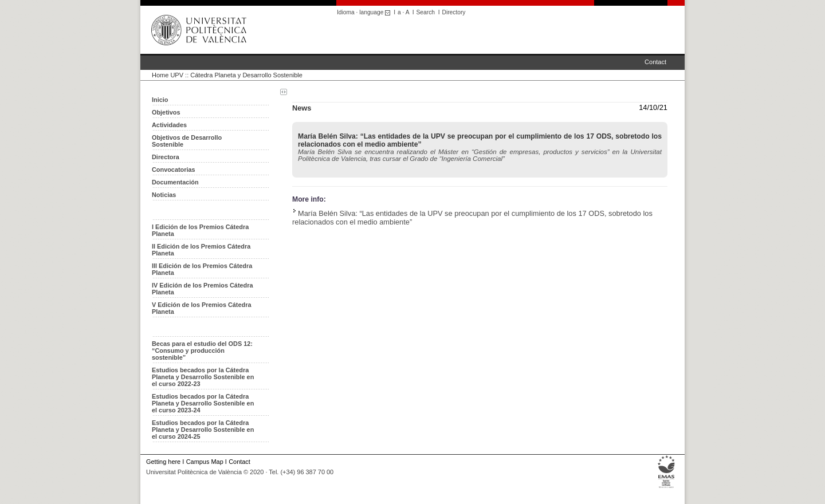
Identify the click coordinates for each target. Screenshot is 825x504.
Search (426, 12)
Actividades (169, 125)
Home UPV (168, 75)
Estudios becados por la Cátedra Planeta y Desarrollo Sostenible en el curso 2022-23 (203, 377)
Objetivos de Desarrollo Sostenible (187, 141)
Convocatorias (174, 170)
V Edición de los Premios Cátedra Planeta (201, 308)
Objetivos (166, 112)
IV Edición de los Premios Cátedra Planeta (202, 289)
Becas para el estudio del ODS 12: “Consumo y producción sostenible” (202, 351)
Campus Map (205, 462)
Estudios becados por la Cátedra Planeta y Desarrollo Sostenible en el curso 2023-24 (203, 403)
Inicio (160, 100)
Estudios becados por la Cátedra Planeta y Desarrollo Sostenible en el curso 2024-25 (203, 430)
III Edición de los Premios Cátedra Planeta (202, 269)
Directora (166, 157)
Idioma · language (365, 12)
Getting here (163, 462)
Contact (655, 62)
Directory (454, 12)
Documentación (175, 182)
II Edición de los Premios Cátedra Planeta (201, 250)
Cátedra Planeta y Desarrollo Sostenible (246, 75)
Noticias (164, 195)
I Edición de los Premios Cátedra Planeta (200, 230)
